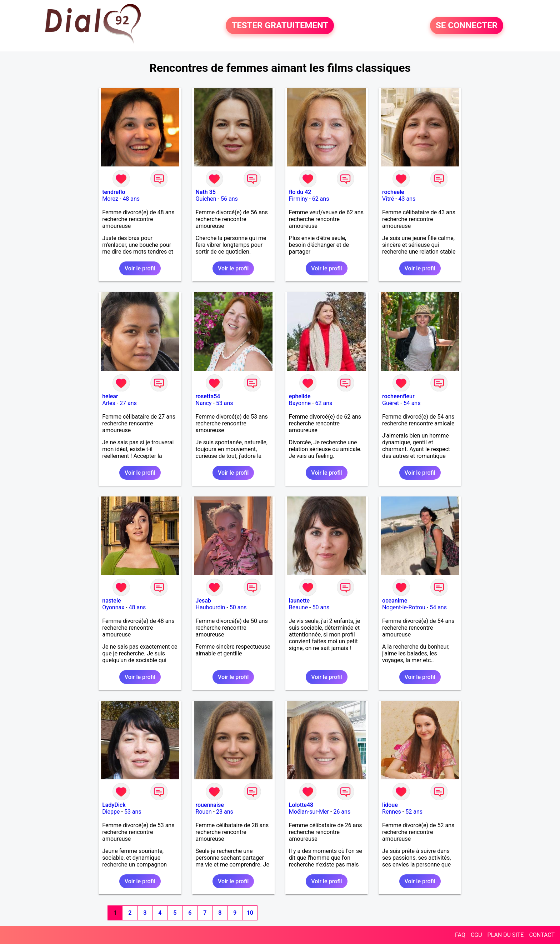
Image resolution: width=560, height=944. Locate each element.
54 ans (412, 403)
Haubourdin (211, 607)
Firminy (298, 199)
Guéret (391, 403)
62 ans (321, 199)
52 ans (414, 812)
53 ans (225, 403)
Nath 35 (206, 192)
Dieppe (111, 812)
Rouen (204, 812)
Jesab (203, 601)
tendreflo (114, 192)
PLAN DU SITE (506, 935)
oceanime (395, 601)
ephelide (300, 396)
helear (110, 396)
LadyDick (114, 805)
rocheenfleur (398, 396)
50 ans (238, 607)
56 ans (229, 199)
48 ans (131, 199)
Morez (110, 199)
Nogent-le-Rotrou (404, 607)
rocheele (393, 192)
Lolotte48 (301, 805)
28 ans (225, 812)
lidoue (390, 805)
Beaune (298, 607)
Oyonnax (113, 607)
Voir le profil (140, 268)
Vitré (388, 199)
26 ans (342, 812)
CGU (476, 935)
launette (299, 601)
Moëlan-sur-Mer (309, 812)
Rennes (392, 812)
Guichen (206, 199)
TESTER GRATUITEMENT (280, 26)
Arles (109, 403)
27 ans (128, 403)
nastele (111, 601)
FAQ (460, 935)
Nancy (204, 403)
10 (250, 913)
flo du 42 (300, 192)
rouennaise (210, 805)
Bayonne (300, 403)
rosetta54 (208, 396)
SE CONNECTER (467, 26)
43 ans (407, 199)
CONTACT (542, 935)
